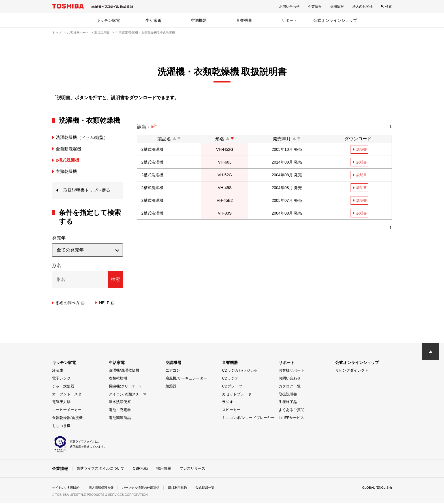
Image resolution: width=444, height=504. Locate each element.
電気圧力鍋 (61, 402)
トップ (57, 33)
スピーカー (231, 410)
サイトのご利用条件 (67, 488)
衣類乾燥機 (118, 379)
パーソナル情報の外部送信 (147, 488)
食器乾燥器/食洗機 (67, 418)
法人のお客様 (362, 7)
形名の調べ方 (70, 303)
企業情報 (315, 7)
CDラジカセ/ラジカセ (240, 371)
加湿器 (171, 387)
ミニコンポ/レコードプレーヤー (248, 418)
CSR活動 (140, 469)
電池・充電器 (120, 410)
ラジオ (228, 402)
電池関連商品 (120, 418)
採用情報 (337, 7)
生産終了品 (288, 402)
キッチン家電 (108, 20)
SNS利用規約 (186, 488)
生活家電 (153, 20)
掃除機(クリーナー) (125, 387)
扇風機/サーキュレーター (186, 379)
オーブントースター (69, 395)
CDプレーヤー (234, 387)
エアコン (173, 371)
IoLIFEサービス (291, 418)
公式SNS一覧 (216, 488)
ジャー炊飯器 (63, 387)
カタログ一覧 (290, 387)
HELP (107, 303)
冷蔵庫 (58, 371)
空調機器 (199, 20)
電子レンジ (61, 379)
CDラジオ (230, 379)
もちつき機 (61, 426)
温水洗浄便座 (120, 402)
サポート (289, 20)
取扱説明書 (102, 33)
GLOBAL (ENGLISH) (376, 488)
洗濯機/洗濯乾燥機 (124, 371)
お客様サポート (78, 33)
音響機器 (244, 20)
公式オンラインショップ (335, 20)
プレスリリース (192, 469)
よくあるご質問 (292, 410)
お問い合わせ (289, 7)
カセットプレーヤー (239, 395)
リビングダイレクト (352, 371)
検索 (388, 7)
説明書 (362, 149)
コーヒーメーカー (67, 410)
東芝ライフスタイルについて (100, 469)
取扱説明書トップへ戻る (88, 190)
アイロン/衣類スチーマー (130, 395)
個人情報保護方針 (105, 488)
